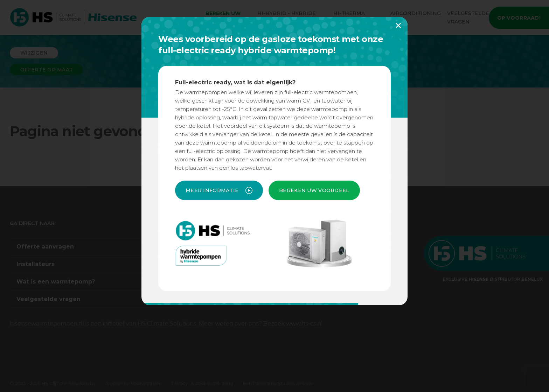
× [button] (398, 25)
